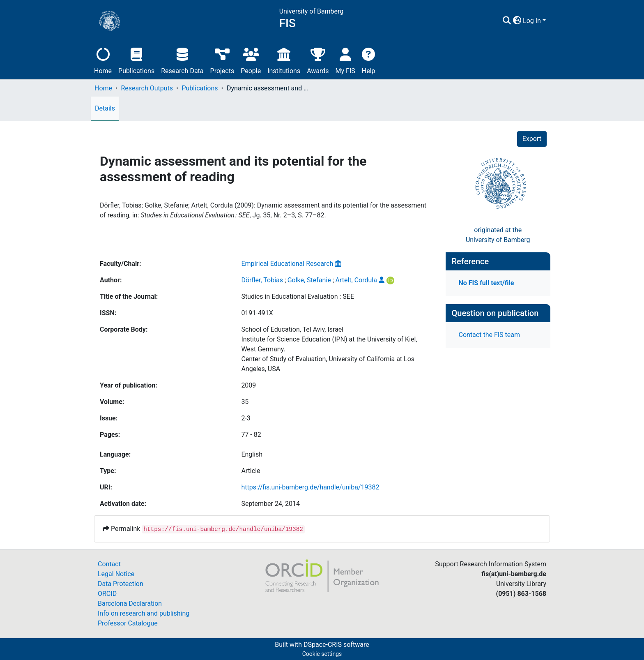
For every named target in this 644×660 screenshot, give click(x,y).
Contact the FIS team (490, 335)
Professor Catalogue (128, 623)
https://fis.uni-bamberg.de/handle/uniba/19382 (310, 487)
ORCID (107, 594)
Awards (318, 60)
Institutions (284, 60)
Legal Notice (116, 574)
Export (532, 139)
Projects (222, 60)
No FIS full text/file (486, 283)
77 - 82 (251, 435)
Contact (109, 564)
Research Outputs (147, 88)
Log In (532, 21)
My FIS (345, 60)
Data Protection (121, 584)
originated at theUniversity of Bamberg (498, 235)
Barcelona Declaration (130, 603)
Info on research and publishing (144, 613)
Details (105, 108)
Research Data (182, 60)
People (251, 60)
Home (103, 60)
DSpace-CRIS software (336, 645)
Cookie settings (322, 654)
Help (369, 60)
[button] (517, 21)
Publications (136, 60)
